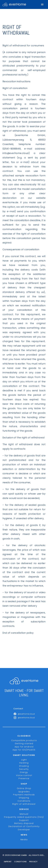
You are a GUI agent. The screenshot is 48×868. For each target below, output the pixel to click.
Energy (24, 772)
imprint (8, 862)
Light (24, 760)
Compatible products (24, 740)
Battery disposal (24, 823)
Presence (24, 778)
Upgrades (24, 792)
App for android (24, 747)
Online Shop (24, 788)
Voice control (24, 775)
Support (24, 820)
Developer (24, 830)
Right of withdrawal (24, 804)
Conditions (24, 801)
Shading (24, 766)
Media (24, 840)
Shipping (24, 798)
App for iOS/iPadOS (24, 750)
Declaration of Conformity (24, 826)
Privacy (33, 862)
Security (24, 769)
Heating (24, 763)
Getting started (24, 744)
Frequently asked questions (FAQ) (24, 817)
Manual (24, 814)
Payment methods (24, 795)
